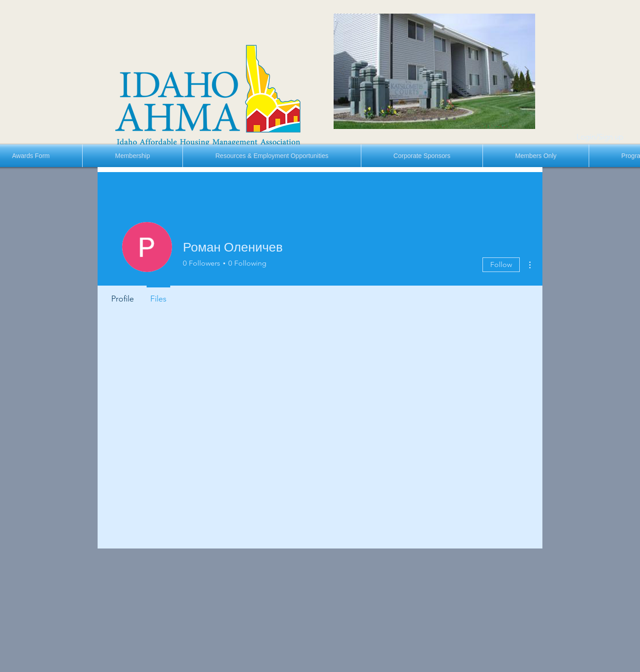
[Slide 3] (431, 119)
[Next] (527, 72)
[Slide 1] (415, 119)
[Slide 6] (454, 119)
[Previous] (342, 72)
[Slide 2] (423, 119)
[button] (133, 156)
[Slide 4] (439, 119)
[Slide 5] (447, 119)
